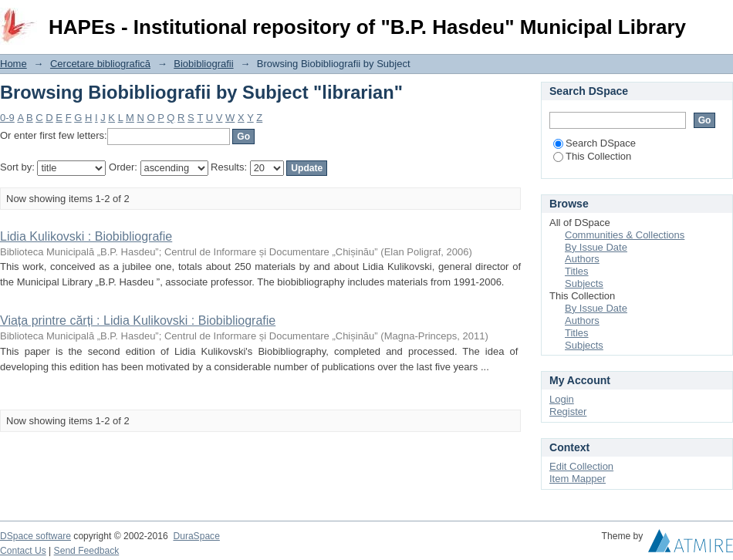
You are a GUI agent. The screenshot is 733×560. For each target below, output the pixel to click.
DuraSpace (196, 536)
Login (721, 19)
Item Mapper (578, 479)
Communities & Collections (625, 235)
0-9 (7, 118)
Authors (582, 259)
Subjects (584, 283)
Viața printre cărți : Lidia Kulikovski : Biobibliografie (138, 320)
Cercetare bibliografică (100, 64)
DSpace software (35, 536)
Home (14, 64)
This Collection (592, 156)
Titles (577, 271)
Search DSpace (595, 143)
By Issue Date (596, 247)
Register (568, 412)
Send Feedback (87, 551)
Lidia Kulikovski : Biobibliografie (86, 236)
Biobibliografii (203, 64)
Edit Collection (581, 466)
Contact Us (23, 551)
